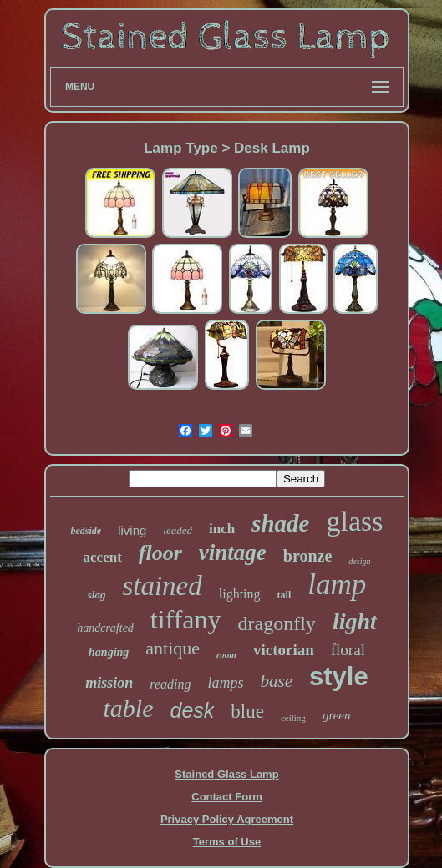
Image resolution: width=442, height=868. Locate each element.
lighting (240, 594)
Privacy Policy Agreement (227, 819)
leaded (178, 530)
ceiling (293, 718)
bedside (86, 531)
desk (193, 710)
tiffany (186, 619)
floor (160, 553)
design (359, 561)
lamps (226, 683)
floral (348, 650)
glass (354, 521)
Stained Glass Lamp (226, 774)
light (355, 621)
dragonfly (277, 623)
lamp (337, 585)
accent (103, 557)
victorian (284, 650)
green (337, 715)
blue (247, 712)
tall (285, 595)
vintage (233, 553)
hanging (109, 652)
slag (97, 595)
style (339, 676)
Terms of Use (227, 842)
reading (170, 684)
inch (222, 529)
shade (280, 523)
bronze (308, 556)
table (129, 708)
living (132, 530)
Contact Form (227, 797)
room (226, 654)
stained (162, 586)
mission (109, 683)
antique (173, 648)
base (277, 681)
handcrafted (105, 628)
